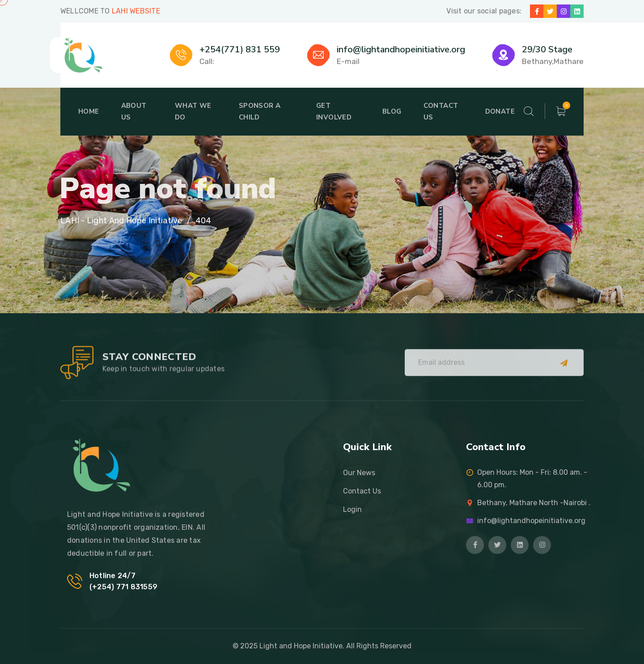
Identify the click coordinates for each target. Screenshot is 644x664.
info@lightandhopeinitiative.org (401, 49)
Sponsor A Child (260, 111)
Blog (392, 111)
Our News (359, 473)
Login (352, 509)
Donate (500, 111)
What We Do (193, 111)
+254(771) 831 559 (240, 49)
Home (89, 111)
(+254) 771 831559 (123, 587)
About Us (134, 111)
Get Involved (334, 111)
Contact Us (441, 111)
